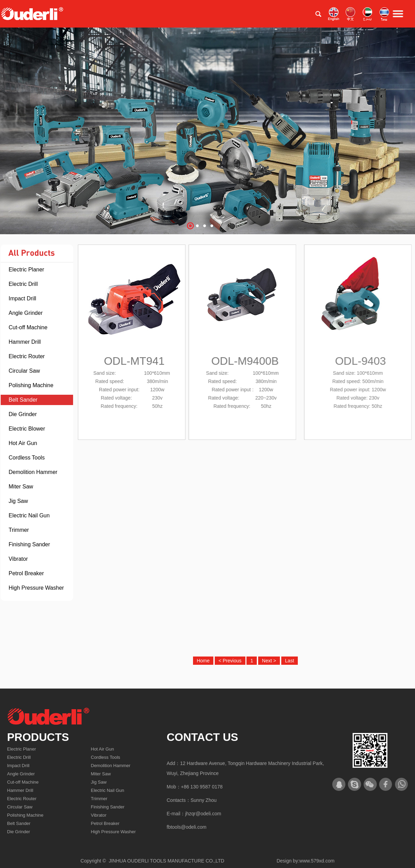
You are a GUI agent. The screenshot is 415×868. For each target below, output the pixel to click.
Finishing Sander (29, 544)
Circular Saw (24, 371)
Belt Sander (23, 400)
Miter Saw (21, 487)
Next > (269, 661)
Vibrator (18, 559)
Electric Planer (26, 270)
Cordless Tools (27, 458)
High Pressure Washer (36, 588)
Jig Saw (18, 501)
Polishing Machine (31, 385)
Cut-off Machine (28, 327)
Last (290, 661)
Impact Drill (22, 298)
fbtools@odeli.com (187, 827)
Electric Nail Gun (29, 515)
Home (203, 661)
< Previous (230, 661)
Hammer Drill (25, 342)
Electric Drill (23, 284)
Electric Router (27, 356)
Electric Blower (27, 429)
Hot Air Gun (23, 443)
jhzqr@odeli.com (203, 814)
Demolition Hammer (33, 472)
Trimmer (19, 530)
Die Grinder (23, 414)
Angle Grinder (26, 313)
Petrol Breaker (26, 573)
